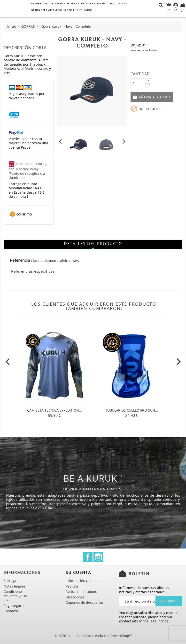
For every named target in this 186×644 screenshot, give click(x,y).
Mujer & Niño (55, 3)
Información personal (83, 581)
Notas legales (15, 586)
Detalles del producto (93, 244)
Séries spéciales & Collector (53, 10)
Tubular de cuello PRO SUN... (132, 410)
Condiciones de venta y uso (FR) (15, 596)
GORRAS (73, 3)
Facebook (88, 557)
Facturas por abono (81, 592)
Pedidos (72, 586)
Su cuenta (78, 572)
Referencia (20, 261)
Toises (122, 3)
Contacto (11, 611)
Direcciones (75, 597)
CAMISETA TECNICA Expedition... (54, 410)
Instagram (98, 557)
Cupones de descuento (84, 602)
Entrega (10, 581)
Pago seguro (14, 606)
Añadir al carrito (155, 97)
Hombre (37, 3)
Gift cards (84, 10)
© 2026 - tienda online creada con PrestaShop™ (93, 636)
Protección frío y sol (98, 3)
